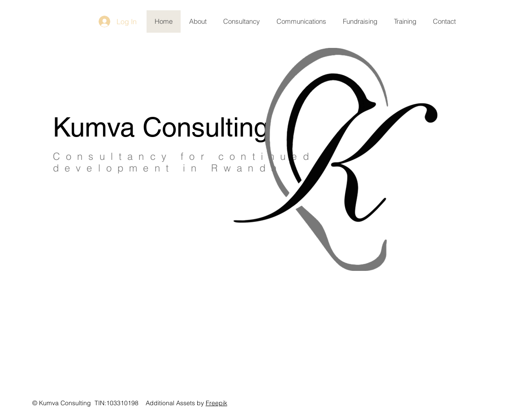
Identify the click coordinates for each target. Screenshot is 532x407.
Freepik (216, 403)
